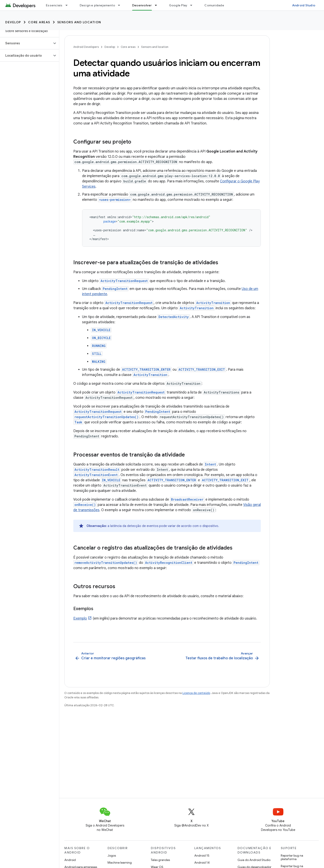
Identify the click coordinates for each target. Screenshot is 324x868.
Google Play (178, 5)
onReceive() (85, 505)
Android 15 (202, 855)
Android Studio (304, 5)
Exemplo (80, 618)
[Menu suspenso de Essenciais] (68, 5)
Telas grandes (160, 860)
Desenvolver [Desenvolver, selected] (142, 5)
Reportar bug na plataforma (292, 857)
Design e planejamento (97, 5)
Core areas (39, 22)
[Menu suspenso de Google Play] (193, 5)
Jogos (112, 855)
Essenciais (54, 5)
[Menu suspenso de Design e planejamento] (121, 5)
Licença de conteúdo (196, 693)
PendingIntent (115, 289)
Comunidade (214, 5)
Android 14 (202, 863)
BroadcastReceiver (187, 499)
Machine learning (120, 863)
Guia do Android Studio (254, 860)
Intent (210, 464)
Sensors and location (79, 22)
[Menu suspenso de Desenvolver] (158, 5)
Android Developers (86, 47)
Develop (13, 22)
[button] (26, 43)
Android (70, 860)
